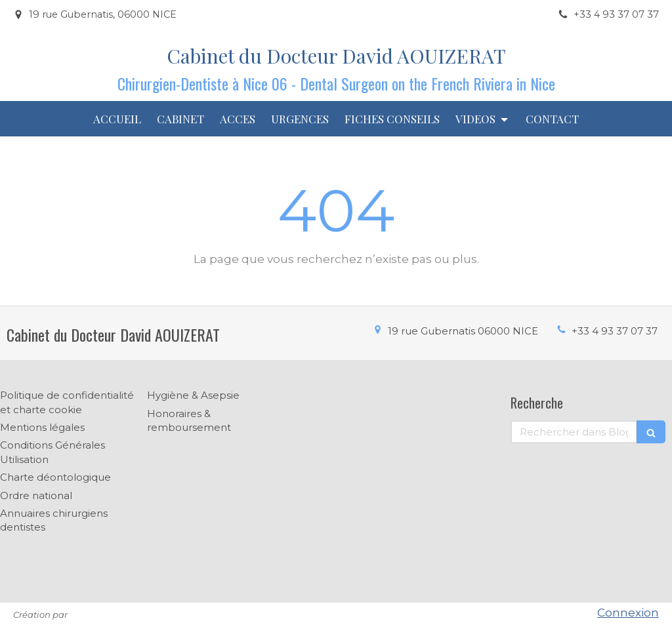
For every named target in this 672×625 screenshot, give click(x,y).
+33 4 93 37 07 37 (615, 331)
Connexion (628, 613)
